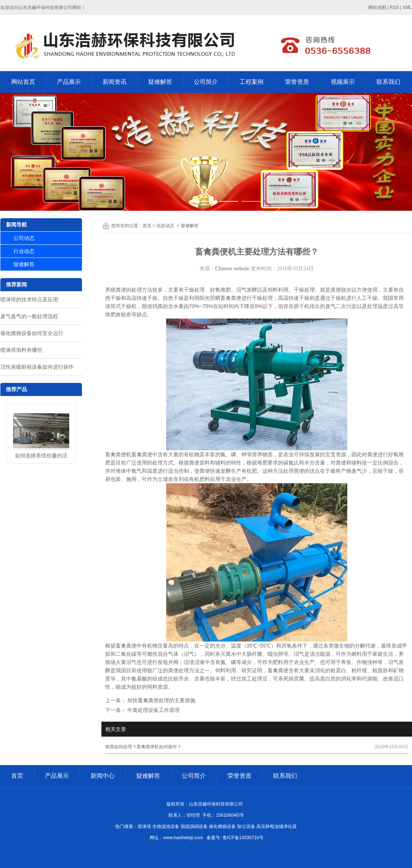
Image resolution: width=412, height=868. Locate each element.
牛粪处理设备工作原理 (153, 710)
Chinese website (232, 269)
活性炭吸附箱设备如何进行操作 (37, 367)
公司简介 (206, 82)
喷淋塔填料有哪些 (21, 350)
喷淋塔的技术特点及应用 (29, 299)
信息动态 (165, 226)
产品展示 (69, 82)
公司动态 (24, 238)
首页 (147, 226)
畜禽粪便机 (118, 454)
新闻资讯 (115, 82)
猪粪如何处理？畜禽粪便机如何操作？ (143, 747)
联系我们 (388, 82)
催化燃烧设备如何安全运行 (32, 333)
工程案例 (251, 82)
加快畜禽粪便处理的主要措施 (161, 700)
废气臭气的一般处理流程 (29, 316)
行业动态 (24, 251)
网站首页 (23, 82)
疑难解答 (160, 82)
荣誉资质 (297, 82)
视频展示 (343, 82)
